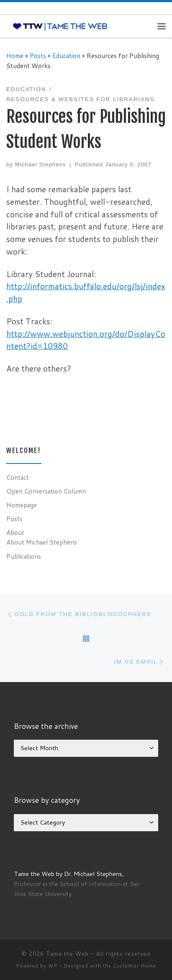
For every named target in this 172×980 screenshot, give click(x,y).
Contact (18, 477)
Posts (38, 56)
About (15, 532)
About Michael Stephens (42, 542)
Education (66, 56)
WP (53, 966)
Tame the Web (67, 954)
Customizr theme (135, 966)
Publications (24, 556)
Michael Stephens (41, 164)
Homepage (22, 505)
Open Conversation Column (46, 491)
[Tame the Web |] (60, 26)
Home (15, 56)
